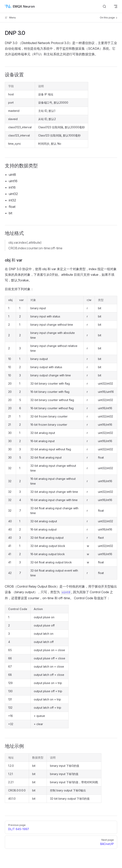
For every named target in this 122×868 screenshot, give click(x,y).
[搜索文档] (104, 6)
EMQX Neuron (20, 6)
